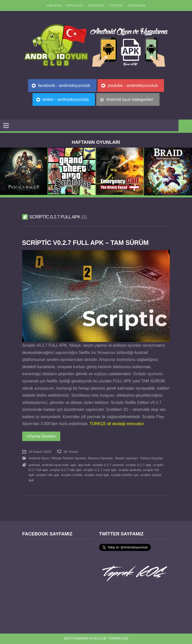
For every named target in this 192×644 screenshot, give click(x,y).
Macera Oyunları (100, 458)
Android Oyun (39, 458)
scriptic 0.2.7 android (108, 465)
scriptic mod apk (97, 475)
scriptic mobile (72, 475)
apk (73, 465)
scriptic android (130, 470)
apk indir (84, 465)
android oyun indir (55, 465)
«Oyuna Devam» (41, 436)
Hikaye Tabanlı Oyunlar (69, 458)
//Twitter (116, 5)
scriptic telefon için (125, 475)
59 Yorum (71, 452)
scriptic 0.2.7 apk (138, 465)
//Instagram (136, 5)
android (34, 465)
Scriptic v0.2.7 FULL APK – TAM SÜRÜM (85, 243)
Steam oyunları (126, 458)
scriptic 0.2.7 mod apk (100, 470)
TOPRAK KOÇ (74, 5)
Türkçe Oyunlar (151, 458)
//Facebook (96, 5)
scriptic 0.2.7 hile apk (66, 470)
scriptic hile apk (47, 475)
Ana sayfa (54, 5)
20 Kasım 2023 (40, 452)
